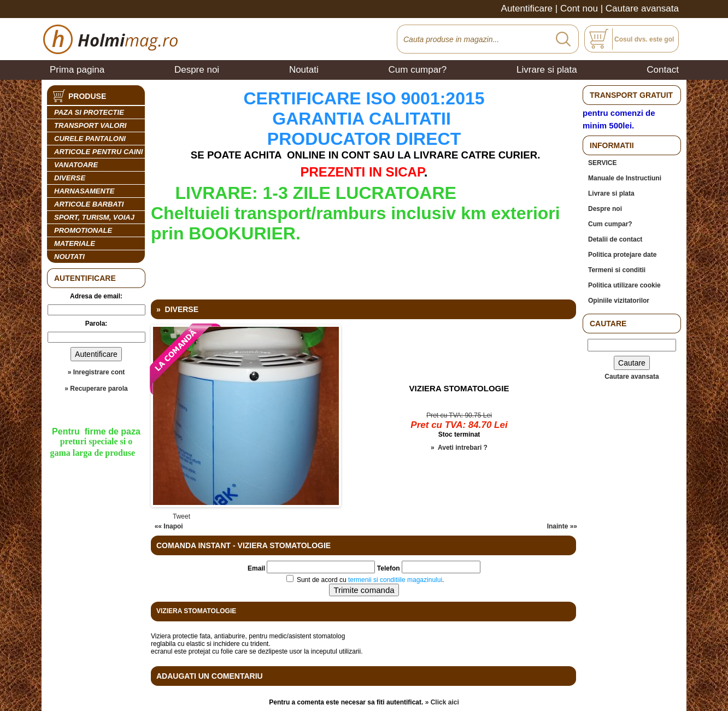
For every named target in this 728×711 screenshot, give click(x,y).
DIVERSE (70, 178)
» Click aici (442, 702)
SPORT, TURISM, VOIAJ (94, 217)
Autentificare (527, 8)
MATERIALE (75, 243)
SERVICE (602, 163)
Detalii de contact (615, 239)
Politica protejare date (622, 255)
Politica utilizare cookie (624, 285)
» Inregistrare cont (96, 372)
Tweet (181, 516)
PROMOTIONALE (83, 230)
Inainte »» (562, 526)
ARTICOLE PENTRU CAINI (98, 152)
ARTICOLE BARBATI (89, 204)
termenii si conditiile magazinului (395, 580)
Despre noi (197, 70)
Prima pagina (77, 70)
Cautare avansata (642, 8)
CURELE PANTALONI (90, 139)
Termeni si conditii (617, 270)
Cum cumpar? (418, 70)
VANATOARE (76, 165)
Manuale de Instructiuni (625, 178)
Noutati (304, 70)
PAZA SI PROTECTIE (89, 112)
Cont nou (579, 8)
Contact (663, 70)
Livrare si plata (547, 70)
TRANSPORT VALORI (90, 125)
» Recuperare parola (96, 389)
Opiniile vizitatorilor (619, 301)
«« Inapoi (169, 526)
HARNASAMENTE (84, 191)
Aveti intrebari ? (463, 448)
